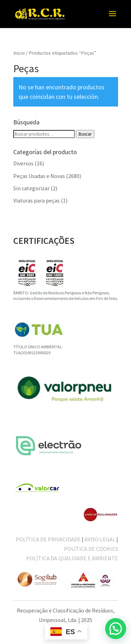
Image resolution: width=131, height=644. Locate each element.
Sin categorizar (31, 188)
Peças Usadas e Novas (39, 176)
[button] (116, 629)
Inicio (19, 53)
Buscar (85, 134)
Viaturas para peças (37, 200)
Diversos (23, 163)
